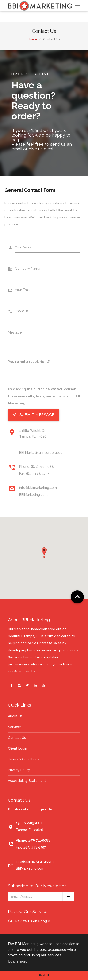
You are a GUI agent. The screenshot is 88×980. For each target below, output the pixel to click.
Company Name (27, 269)
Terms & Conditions (23, 759)
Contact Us (17, 738)
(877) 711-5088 (42, 467)
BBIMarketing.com (33, 495)
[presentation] (44, 377)
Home (33, 39)
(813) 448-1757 (38, 474)
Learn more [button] (18, 961)
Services (15, 727)
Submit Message (34, 415)
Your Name (23, 247)
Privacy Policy (19, 770)
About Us (15, 716)
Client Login (17, 748)
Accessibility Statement (27, 781)
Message (15, 332)
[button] (44, 552)
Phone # (21, 311)
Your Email (23, 290)
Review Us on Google (29, 921)
